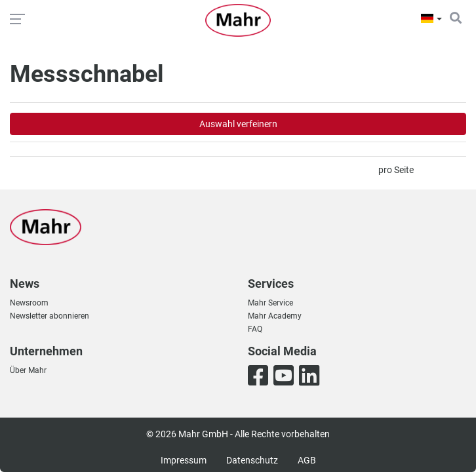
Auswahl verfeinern (238, 124)
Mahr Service (270, 303)
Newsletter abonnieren (50, 316)
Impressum (184, 460)
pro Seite (396, 170)
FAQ (255, 329)
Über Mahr (28, 370)
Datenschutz (252, 460)
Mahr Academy (275, 316)
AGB (307, 460)
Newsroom (29, 303)
